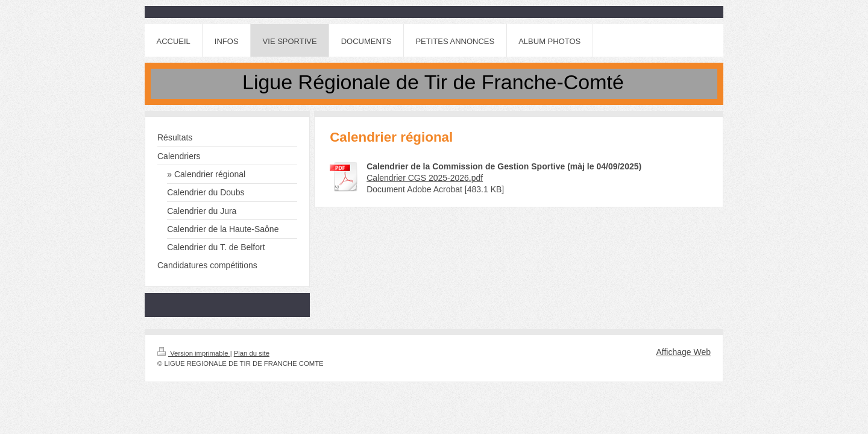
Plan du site (252, 353)
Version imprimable (194, 353)
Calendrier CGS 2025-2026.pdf (425, 178)
